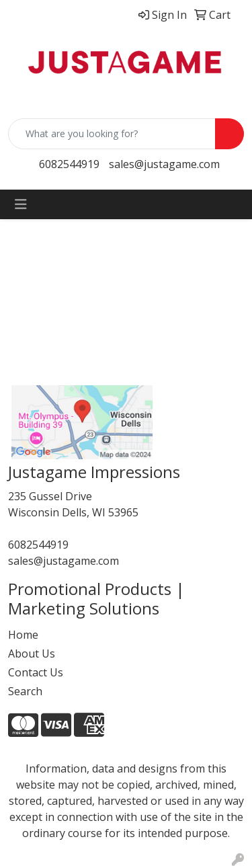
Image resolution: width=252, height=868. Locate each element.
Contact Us (36, 672)
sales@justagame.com (164, 164)
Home (23, 635)
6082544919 (69, 164)
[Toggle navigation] (21, 204)
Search (25, 691)
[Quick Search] (112, 134)
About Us (32, 654)
